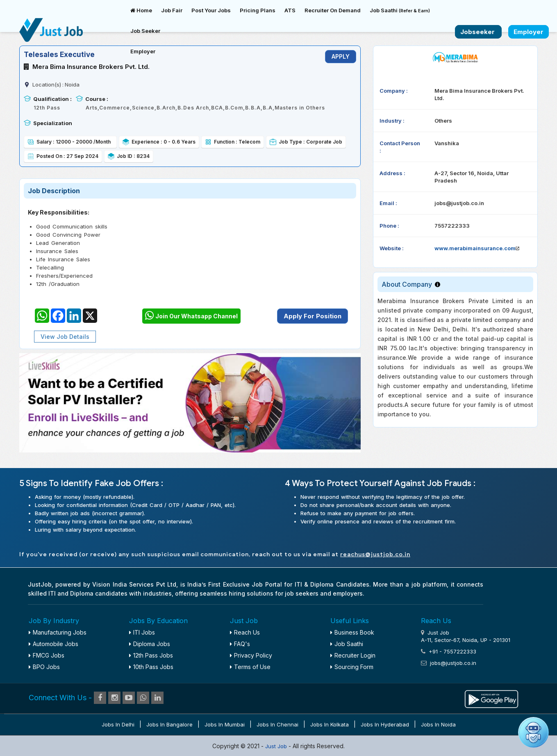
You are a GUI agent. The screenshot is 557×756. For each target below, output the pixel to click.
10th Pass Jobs (151, 667)
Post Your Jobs (211, 10)
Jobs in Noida (438, 724)
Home (141, 10)
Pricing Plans (258, 10)
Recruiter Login (353, 655)
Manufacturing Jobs (58, 632)
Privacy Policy (251, 655)
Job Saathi (400, 10)
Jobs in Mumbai (225, 724)
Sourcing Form (352, 667)
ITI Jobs (142, 632)
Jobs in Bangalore (169, 724)
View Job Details (65, 337)
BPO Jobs (44, 667)
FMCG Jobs (47, 655)
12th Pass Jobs (151, 655)
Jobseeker (478, 32)
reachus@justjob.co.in (375, 554)
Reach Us (245, 632)
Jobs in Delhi (118, 724)
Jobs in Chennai (277, 724)
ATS (290, 10)
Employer (143, 51)
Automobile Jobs (53, 644)
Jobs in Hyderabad (385, 724)
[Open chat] (533, 732)
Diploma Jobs (150, 644)
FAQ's (240, 644)
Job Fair (172, 10)
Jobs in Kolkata (330, 724)
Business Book (352, 632)
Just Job (277, 746)
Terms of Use (250, 667)
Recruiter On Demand (333, 10)
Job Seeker (145, 31)
